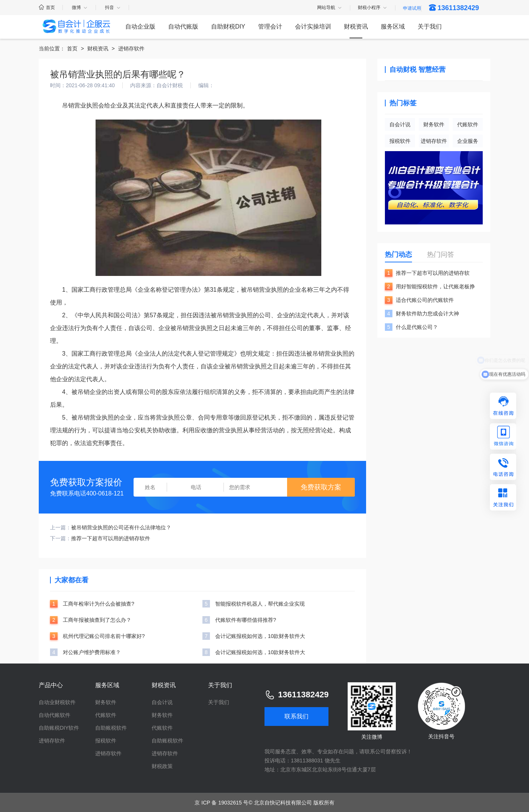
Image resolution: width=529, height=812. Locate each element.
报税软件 (400, 141)
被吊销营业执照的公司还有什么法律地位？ (121, 527)
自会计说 (400, 124)
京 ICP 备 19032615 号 (221, 803)
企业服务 (468, 141)
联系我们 (296, 716)
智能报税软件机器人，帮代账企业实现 (260, 604)
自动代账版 (183, 27)
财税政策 (162, 766)
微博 (80, 8)
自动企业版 (140, 27)
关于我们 (430, 27)
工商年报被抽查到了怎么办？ (97, 620)
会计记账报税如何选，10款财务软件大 (260, 636)
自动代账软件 (55, 715)
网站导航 (330, 8)
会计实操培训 (313, 27)
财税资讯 (356, 27)
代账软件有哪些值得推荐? (246, 620)
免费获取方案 (321, 487)
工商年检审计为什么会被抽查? (99, 604)
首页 (47, 8)
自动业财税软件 (57, 702)
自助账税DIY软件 (59, 728)
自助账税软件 (111, 728)
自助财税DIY (228, 27)
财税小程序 (373, 8)
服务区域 (393, 27)
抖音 (113, 8)
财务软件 (434, 124)
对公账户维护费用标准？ (92, 652)
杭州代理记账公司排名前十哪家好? (104, 636)
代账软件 (468, 124)
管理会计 (270, 27)
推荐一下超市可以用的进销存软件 (111, 538)
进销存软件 (131, 48)
